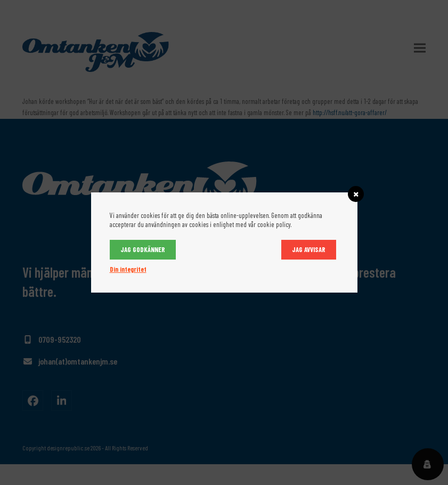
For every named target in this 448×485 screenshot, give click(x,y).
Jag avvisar (309, 249)
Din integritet (128, 269)
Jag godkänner (143, 249)
